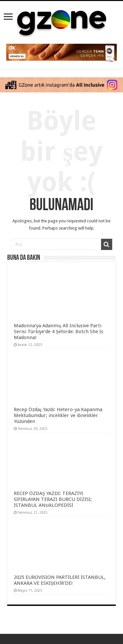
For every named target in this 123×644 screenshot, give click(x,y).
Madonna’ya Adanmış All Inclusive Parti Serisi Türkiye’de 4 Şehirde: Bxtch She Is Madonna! (59, 332)
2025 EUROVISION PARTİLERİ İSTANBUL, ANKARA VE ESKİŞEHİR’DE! (60, 580)
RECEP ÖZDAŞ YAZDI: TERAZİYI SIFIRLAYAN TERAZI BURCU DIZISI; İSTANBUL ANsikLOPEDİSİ (53, 499)
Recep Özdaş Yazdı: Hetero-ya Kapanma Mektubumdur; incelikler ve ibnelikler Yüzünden (58, 415)
